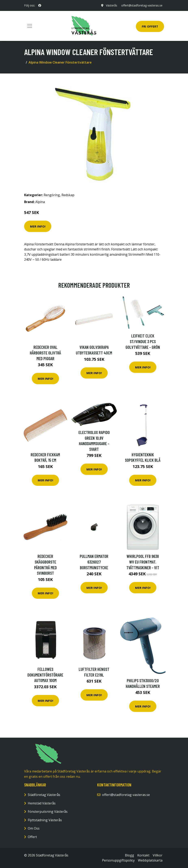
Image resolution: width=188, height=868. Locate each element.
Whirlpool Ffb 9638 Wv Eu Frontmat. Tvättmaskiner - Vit (143, 562)
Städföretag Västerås (44, 795)
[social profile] (40, 5)
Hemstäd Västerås (42, 803)
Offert (32, 837)
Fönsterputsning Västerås (48, 812)
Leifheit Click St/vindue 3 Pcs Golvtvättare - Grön (143, 341)
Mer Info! (38, 226)
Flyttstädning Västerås (45, 820)
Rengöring (52, 195)
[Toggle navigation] (30, 26)
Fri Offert (150, 26)
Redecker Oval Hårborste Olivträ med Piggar (45, 353)
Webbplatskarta (150, 860)
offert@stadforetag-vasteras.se (142, 5)
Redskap (68, 195)
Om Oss (34, 828)
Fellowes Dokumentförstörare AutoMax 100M (45, 675)
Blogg (129, 855)
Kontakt (143, 855)
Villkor (158, 855)
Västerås (112, 5)
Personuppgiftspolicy (118, 860)
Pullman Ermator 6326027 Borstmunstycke (94, 562)
